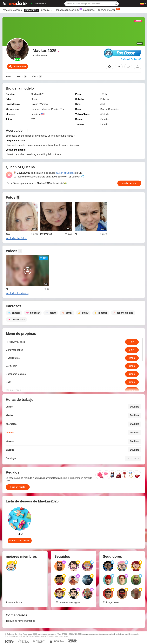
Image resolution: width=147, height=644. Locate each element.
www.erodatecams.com (46, 634)
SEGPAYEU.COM (75, 634)
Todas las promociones (68, 10)
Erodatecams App (108, 10)
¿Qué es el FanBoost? (131, 59)
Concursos (89, 10)
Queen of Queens (65, 173)
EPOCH (65, 634)
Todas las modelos (12, 10)
